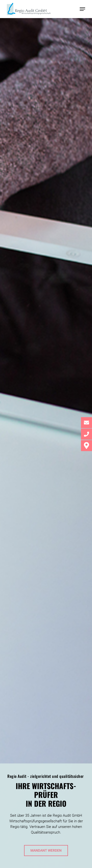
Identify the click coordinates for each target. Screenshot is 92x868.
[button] (82, 9)
